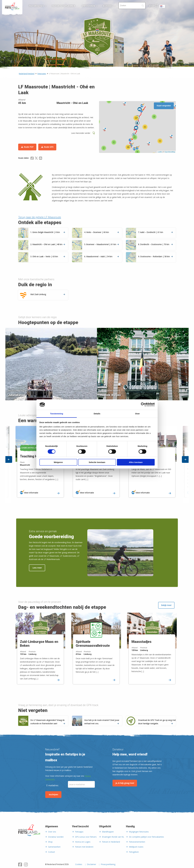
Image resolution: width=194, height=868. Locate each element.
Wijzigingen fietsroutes (139, 832)
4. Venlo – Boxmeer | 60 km (101, 232)
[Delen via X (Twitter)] (36, 159)
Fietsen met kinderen (84, 847)
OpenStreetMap (170, 152)
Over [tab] (137, 414)
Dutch (162, 7)
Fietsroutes (36, 6)
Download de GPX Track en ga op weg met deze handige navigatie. (157, 722)
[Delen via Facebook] (32, 159)
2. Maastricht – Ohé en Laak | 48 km (47, 244)
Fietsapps (79, 832)
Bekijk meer (166, 605)
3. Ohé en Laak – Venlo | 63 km (47, 256)
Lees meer (37, 568)
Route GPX (49, 147)
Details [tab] (97, 414)
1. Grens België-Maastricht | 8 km (47, 232)
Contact (52, 852)
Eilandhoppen (108, 832)
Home (12, 6)
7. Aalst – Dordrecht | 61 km (155, 232)
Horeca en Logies (83, 842)
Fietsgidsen (134, 852)
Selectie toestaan (97, 462)
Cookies (79, 864)
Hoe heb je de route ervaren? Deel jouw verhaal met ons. (102, 722)
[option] (97, 363)
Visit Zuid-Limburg (47, 294)
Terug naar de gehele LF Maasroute (40, 217)
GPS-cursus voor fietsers (86, 837)
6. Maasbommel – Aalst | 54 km (101, 256)
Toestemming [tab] (57, 414)
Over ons (52, 832)
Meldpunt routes (136, 847)
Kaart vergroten (164, 106)
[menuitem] (12, 6)
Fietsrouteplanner (63, 6)
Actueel (108, 6)
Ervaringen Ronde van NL (113, 837)
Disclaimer (91, 864)
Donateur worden (56, 837)
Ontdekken (89, 6)
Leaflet (160, 152)
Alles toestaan (136, 462)
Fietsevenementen (137, 842)
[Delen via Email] (41, 159)
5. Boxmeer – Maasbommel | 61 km (101, 244)
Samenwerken (54, 847)
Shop (152, 6)
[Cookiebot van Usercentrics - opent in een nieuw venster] (143, 404)
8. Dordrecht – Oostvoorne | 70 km (155, 244)
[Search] (132, 6)
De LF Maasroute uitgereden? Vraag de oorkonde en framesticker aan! (47, 722)
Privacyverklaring (108, 864)
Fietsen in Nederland (111, 842)
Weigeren (58, 462)
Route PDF (29, 147)
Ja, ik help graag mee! (125, 783)
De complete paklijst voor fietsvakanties (146, 837)
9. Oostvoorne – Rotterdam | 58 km (155, 256)
